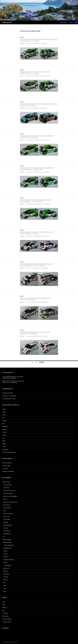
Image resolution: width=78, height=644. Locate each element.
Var (4, 537)
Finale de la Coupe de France (10, 502)
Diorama (4, 607)
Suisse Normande (8, 525)
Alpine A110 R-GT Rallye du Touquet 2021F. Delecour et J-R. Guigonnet (13, 382)
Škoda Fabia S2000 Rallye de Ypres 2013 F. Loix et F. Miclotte (35, 299)
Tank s (5, 588)
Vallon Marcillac (7, 534)
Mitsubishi (5, 426)
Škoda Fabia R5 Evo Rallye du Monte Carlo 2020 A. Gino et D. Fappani (39, 105)
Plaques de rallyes (7, 619)
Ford (4, 418)
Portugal (5, 577)
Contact (71, 22)
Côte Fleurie (6, 488)
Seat (4, 438)
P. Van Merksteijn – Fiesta (9, 399)
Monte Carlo (6, 516)
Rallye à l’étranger (7, 539)
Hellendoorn (6, 568)
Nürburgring (5, 616)
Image (23, 44)
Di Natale (5, 557)
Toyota (4, 447)
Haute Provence (7, 508)
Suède (5, 585)
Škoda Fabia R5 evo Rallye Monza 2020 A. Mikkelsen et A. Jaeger (35, 73)
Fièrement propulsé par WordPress (10, 642)
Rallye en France (6, 482)
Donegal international (9, 560)
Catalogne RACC (8, 548)
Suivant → (42, 362)
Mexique (5, 571)
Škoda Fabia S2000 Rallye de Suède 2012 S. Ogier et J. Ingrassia (35, 333)
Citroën (4, 415)
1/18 (4, 602)
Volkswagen (5, 449)
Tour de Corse (7, 531)
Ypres (5, 591)
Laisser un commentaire (41, 44)
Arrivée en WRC (6, 466)
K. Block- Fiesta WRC (8, 393)
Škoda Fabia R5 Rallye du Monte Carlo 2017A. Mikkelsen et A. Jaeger (37, 233)
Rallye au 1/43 (7, 22)
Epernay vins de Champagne (10, 496)
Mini (3, 424)
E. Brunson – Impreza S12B (9, 396)
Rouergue (6, 522)
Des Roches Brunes (8, 493)
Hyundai (4, 421)
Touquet (5, 528)
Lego (4, 610)
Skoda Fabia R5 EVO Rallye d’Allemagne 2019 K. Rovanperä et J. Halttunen (37, 169)
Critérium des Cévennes (9, 490)
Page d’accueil (64, 22)
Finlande (5, 562)
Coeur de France (7, 485)
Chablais (5, 551)
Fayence (5, 499)
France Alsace (7, 505)
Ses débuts (5, 469)
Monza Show (6, 574)
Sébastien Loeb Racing (8, 471)
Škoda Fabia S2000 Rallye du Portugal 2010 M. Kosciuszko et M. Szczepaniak (37, 265)
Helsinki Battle (8, 565)
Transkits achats (7, 622)
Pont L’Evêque (7, 519)
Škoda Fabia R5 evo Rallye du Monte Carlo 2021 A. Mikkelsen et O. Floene (39, 40)
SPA (4, 583)
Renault (4, 435)
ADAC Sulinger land (9, 545)
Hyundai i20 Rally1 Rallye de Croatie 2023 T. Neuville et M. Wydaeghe (13, 377)
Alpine (4, 412)
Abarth (4, 409)
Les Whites (5, 613)
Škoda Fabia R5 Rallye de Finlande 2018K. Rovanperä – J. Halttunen (35, 201)
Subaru (4, 444)
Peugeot (5, 429)
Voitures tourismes (7, 463)
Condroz (5, 554)
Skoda (22, 37)
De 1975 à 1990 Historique (9, 452)
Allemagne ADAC (8, 542)
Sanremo (5, 580)
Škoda (4, 441)
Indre (5, 511)
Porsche (4, 432)
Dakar (4, 605)
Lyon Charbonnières (8, 514)
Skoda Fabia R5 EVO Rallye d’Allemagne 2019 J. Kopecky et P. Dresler (37, 137)
